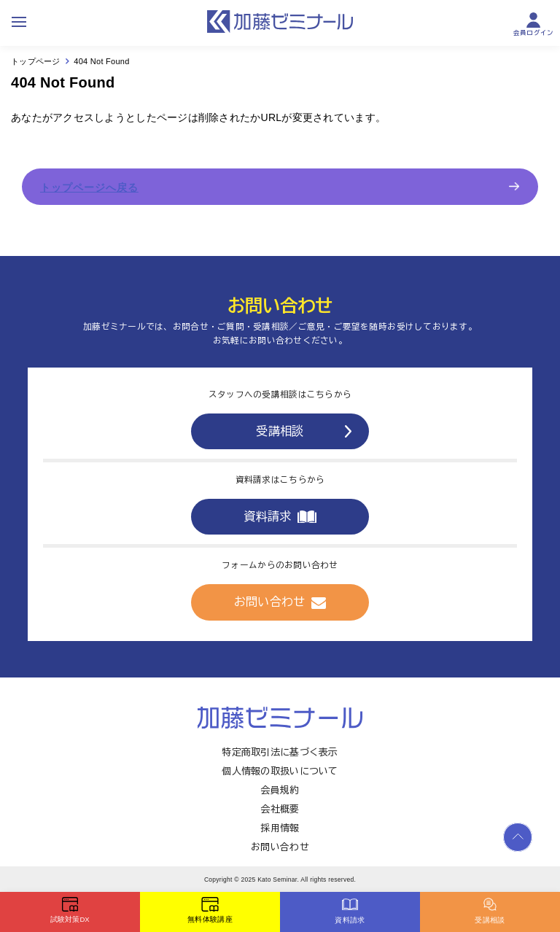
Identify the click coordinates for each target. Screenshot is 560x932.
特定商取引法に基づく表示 (280, 752)
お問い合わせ (280, 602)
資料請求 (280, 516)
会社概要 (280, 809)
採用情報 (280, 828)
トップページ (36, 61)
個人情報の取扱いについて (280, 771)
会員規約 (280, 790)
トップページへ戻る (89, 187)
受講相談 (303, 431)
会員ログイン (534, 24)
